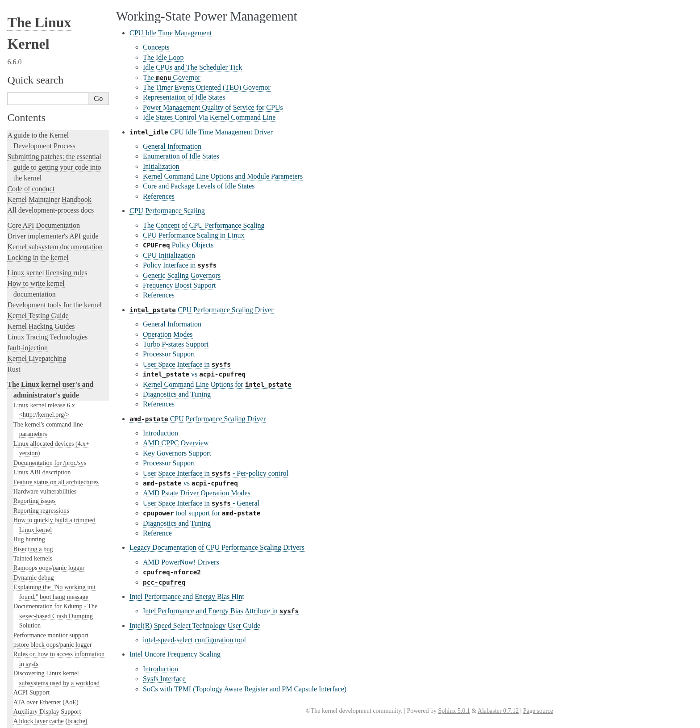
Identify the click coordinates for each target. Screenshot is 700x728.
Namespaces (29, 323)
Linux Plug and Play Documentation (60, 397)
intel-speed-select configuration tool (194, 640)
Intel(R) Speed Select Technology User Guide (195, 625)
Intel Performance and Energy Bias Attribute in (221, 611)
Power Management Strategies (55, 370)
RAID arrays (30, 256)
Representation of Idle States (184, 97)
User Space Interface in (187, 364)
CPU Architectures (34, 654)
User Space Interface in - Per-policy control (216, 473)
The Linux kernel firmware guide (55, 628)
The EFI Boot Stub (37, 17)
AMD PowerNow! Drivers (181, 562)
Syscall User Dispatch (42, 473)
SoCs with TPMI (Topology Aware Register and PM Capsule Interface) (245, 689)
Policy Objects (178, 245)
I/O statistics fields (37, 112)
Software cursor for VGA (46, 540)
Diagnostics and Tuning (177, 394)
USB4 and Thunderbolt (43, 512)
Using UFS (28, 521)
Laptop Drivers (33, 179)
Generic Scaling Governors (182, 275)
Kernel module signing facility (52, 294)
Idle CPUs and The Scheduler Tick (192, 67)
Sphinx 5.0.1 (454, 711)
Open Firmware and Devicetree (52, 638)
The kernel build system (42, 570)
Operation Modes (168, 334)
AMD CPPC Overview (176, 443)
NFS (19, 45)
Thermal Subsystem (39, 502)
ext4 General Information (46, 26)
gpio (19, 55)
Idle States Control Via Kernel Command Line (209, 117)
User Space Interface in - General (201, 503)
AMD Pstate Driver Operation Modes (197, 493)
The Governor (172, 77)
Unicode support (35, 531)
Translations (25, 684)
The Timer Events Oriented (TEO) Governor (207, 87)
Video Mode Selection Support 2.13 (59, 464)
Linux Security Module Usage (52, 246)
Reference (157, 533)
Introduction (160, 433)
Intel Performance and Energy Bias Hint (187, 596)
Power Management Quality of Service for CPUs (213, 107)
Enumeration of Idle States (181, 156)
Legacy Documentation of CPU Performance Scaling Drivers (217, 547)
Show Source (26, 720)
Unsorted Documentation (43, 669)
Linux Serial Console (41, 454)
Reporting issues (31, 580)
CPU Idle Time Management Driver (201, 132)
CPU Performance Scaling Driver (202, 310)
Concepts (156, 47)
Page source (538, 711)
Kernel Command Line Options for (217, 384)
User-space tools (31, 591)
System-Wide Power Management (59, 379)
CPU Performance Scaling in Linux (194, 235)
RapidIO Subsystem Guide (48, 406)
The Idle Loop (163, 57)
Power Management (41, 361)
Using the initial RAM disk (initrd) (58, 103)
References (159, 196)
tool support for (202, 513)
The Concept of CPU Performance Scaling (204, 225)
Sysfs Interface (164, 679)
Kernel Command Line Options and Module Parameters (223, 176)
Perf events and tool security (50, 351)
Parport (23, 342)
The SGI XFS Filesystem (46, 560)
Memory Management (42, 285)
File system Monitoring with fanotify (61, 36)
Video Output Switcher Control (53, 550)
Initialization (161, 166)
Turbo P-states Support (176, 344)
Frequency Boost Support (179, 285)
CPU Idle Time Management (171, 33)
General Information (172, 146)
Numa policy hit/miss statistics (53, 332)
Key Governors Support (177, 453)
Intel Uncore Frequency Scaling (175, 654)
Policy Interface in (180, 265)
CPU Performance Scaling (167, 211)
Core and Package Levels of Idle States (199, 186)
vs (194, 374)
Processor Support (169, 354)
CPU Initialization (169, 255)
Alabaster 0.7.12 (498, 711)
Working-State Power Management (63, 388)
